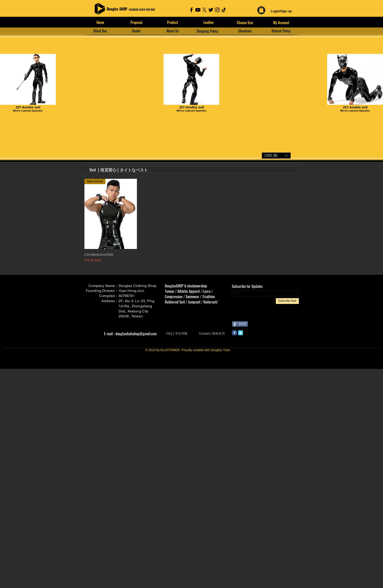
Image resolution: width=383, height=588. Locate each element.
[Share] (240, 324)
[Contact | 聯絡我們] (212, 334)
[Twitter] (211, 10)
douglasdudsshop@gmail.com (136, 334)
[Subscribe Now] (287, 301)
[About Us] (173, 31)
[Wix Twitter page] (241, 333)
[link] (261, 10)
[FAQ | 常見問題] (177, 334)
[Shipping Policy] (207, 31)
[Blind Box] (100, 31)
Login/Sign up (281, 11)
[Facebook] (191, 10)
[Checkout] (245, 31)
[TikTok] (224, 10)
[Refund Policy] (281, 31)
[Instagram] (217, 10)
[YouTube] (198, 10)
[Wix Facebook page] (234, 333)
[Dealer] (136, 31)
